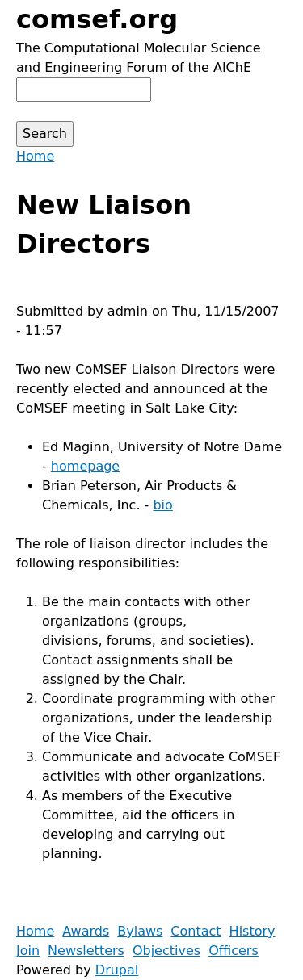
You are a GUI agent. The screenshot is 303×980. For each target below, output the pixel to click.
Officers (234, 951)
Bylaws (140, 931)
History (253, 931)
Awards (86, 931)
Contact (196, 931)
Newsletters (86, 951)
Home (35, 156)
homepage (85, 466)
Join (28, 951)
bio (162, 505)
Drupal (117, 970)
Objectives (166, 951)
